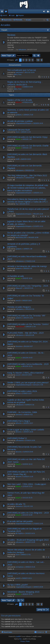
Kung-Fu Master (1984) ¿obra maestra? (26, 373)
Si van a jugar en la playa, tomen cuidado (26, 429)
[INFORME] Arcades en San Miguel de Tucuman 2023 (25, 530)
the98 (17, 159)
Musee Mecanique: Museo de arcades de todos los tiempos (26, 551)
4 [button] (29, 60)
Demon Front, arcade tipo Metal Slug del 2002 (26, 494)
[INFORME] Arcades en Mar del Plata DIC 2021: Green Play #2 (26, 473)
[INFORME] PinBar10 (17, 438)
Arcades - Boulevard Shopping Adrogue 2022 (28, 540)
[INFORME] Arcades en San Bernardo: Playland (25, 167)
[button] (16, 60)
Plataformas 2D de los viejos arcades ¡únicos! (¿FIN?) (28, 210)
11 (48, 216)
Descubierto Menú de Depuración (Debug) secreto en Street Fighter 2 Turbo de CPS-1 (28, 200)
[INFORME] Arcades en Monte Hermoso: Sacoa (26, 575)
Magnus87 (19, 288)
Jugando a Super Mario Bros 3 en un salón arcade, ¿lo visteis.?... (26, 223)
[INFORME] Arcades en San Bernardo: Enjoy (27, 137)
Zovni (17, 132)
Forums (7, 12)
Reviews (11, 35)
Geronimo (19, 346)
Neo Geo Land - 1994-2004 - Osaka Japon (27, 484)
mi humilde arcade (16, 276)
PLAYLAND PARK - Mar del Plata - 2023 (26, 333)
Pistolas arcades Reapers (19, 307)
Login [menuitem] (45, 12)
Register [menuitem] (49, 12)
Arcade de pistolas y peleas (20, 121)
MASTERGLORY (21, 237)
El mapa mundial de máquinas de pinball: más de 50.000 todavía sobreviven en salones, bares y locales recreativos (28, 188)
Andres (18, 393)
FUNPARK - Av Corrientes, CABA (22, 412)
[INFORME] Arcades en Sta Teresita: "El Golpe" (26, 297)
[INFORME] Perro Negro (19, 421)
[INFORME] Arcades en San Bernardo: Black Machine (27, 155)
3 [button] (26, 60)
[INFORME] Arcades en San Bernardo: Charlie (28, 146)
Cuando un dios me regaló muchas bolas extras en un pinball (26, 401)
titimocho (19, 423)
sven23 (18, 301)
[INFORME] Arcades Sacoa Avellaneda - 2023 (28, 364)
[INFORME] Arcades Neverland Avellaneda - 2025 (27, 258)
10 (48, 105)
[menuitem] (48, 20)
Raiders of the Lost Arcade (20, 100)
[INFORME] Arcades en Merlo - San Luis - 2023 (26, 563)
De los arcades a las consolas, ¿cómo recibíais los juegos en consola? (28, 234)
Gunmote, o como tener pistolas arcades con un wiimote (28, 111)
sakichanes (19, 72)
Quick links (3, 12)
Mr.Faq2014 (20, 533)
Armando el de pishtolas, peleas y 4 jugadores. (24, 245)
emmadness (20, 567)
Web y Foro (18, 74)
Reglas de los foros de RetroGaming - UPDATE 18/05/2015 (25, 83)
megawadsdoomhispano (24, 123)
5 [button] (33, 60)
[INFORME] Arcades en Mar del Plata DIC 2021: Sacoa (26, 460)
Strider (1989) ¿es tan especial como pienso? (28, 382)
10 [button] (38, 60)
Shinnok (18, 87)
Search (5, 15)
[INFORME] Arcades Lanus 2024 (22, 391)
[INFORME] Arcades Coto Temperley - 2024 (28, 286)
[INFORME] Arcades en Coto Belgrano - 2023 (28, 513)
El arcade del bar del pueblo (20, 521)
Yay (17, 204)
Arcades (5, 25)
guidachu (19, 115)
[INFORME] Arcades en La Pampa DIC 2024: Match (28, 343)
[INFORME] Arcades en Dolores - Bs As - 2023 (26, 354)
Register (21, 15)
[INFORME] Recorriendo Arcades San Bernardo (24, 448)
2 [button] (23, 60)
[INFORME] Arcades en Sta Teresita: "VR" (26, 315)
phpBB (18, 637)
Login (13, 15)
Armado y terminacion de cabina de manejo (27, 266)
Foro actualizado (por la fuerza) (22, 70)
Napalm (18, 139)
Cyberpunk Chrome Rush (19, 130)
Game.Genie (20, 327)
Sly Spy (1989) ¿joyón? (18, 585)
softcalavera (22, 50)
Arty (20, 639)
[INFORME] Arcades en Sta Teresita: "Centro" (28, 324)
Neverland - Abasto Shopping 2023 (23, 592)
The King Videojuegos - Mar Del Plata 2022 (27, 175)
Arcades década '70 (16, 504)
